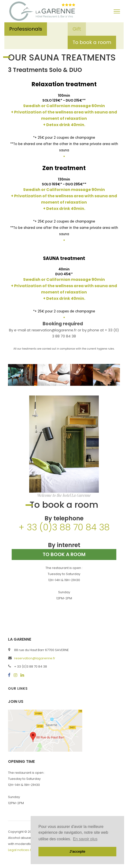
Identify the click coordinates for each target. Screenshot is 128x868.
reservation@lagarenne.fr (35, 658)
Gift (77, 29)
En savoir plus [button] (85, 839)
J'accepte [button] (77, 851)
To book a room (92, 42)
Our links (18, 688)
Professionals (26, 29)
